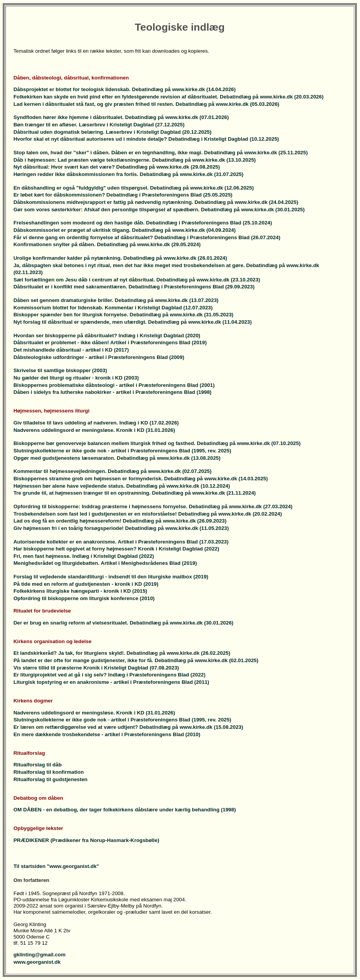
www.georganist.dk (37, 962)
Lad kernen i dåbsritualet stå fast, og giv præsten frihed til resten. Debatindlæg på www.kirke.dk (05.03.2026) (146, 104)
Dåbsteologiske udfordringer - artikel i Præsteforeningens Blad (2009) (99, 357)
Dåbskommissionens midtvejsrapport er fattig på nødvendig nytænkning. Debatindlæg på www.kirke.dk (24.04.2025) (156, 202)
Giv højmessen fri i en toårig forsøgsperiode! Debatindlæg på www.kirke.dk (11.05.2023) (121, 528)
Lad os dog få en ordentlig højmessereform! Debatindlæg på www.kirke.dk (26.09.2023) (120, 521)
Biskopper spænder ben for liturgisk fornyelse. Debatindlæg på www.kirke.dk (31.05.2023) (124, 315)
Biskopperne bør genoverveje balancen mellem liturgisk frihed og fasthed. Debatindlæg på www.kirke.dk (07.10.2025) (157, 443)
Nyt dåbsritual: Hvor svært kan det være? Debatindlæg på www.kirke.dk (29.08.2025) (117, 167)
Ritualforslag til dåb (38, 765)
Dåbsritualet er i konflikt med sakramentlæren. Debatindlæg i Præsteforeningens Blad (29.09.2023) (134, 287)
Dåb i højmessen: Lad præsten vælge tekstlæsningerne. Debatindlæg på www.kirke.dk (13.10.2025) (135, 160)
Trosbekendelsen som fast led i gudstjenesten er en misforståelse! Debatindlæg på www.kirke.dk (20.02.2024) (148, 514)
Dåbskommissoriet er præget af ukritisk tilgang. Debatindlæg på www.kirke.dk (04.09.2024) (125, 230)
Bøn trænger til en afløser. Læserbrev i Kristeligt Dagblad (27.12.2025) (99, 125)
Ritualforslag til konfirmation (49, 772)
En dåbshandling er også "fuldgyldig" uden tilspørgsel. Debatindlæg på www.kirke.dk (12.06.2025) (134, 188)
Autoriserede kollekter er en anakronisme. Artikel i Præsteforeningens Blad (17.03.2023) (121, 542)
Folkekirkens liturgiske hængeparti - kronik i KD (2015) (80, 591)
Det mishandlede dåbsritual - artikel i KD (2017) (71, 350)
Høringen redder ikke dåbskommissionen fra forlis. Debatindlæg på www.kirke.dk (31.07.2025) (129, 174)
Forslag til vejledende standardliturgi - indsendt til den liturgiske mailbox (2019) (111, 577)
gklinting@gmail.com (40, 955)
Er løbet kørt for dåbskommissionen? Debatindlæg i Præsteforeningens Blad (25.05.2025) (123, 195)
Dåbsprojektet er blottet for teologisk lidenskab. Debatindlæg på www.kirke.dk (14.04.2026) (125, 89)
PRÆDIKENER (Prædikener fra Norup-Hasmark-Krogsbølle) (86, 840)
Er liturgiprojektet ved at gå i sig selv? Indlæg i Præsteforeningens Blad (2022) (109, 675)
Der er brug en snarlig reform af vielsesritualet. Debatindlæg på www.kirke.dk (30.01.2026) (124, 623)
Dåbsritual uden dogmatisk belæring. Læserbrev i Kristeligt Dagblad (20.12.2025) (113, 132)
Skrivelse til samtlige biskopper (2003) (60, 370)
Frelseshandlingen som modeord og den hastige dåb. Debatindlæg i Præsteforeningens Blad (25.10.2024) (143, 223)
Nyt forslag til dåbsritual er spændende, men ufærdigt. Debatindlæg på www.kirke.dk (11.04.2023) (133, 322)
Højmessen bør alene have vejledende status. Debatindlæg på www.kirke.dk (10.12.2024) (122, 486)
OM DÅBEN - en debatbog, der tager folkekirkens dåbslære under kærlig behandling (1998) (125, 810)
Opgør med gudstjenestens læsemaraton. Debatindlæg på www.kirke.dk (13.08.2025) (117, 458)
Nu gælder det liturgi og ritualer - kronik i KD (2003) (76, 378)
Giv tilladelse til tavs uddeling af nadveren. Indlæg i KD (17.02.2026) (96, 423)
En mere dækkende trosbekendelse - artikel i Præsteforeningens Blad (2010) (107, 734)
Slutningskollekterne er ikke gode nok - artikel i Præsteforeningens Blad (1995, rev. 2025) (122, 451)
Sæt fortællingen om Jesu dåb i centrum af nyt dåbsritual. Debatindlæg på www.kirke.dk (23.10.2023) (137, 280)
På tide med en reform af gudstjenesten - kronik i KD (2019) (86, 584)
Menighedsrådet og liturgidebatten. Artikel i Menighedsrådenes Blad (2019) (105, 563)
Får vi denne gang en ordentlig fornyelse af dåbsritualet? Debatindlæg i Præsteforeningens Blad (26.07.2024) (147, 237)
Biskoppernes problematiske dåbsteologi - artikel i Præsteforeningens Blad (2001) (114, 385)
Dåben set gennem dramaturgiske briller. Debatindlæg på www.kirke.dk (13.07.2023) (116, 300)
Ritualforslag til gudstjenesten (51, 779)
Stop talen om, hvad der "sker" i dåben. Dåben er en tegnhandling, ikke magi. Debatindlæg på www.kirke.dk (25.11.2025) (161, 153)
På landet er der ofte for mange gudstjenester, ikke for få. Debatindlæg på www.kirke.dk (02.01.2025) (136, 660)
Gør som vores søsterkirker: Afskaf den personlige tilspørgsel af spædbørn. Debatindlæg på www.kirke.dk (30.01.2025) (159, 210)
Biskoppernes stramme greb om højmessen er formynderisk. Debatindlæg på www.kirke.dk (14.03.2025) (141, 479)
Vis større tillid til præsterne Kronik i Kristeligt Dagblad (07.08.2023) (96, 668)
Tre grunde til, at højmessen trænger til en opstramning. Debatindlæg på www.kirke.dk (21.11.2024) (135, 493)
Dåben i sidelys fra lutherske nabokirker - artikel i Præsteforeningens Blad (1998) (113, 392)
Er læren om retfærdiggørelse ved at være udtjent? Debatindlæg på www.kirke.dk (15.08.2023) (128, 727)
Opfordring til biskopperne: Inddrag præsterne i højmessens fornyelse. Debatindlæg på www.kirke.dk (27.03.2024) (153, 506)
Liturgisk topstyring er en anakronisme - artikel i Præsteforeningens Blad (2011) (111, 682)
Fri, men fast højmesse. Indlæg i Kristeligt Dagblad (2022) (84, 556)
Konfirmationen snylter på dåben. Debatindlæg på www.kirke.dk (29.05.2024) (107, 244)
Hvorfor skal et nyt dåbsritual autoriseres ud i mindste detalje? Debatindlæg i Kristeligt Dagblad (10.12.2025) (146, 139)
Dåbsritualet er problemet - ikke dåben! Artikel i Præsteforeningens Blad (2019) (110, 342)
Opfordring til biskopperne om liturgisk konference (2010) (84, 598)
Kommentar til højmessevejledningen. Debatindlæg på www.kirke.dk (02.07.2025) (113, 471)
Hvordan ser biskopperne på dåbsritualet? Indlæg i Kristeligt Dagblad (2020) (107, 336)
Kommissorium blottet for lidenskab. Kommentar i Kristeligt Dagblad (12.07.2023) (113, 308)
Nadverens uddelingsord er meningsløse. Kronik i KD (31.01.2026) (94, 430)
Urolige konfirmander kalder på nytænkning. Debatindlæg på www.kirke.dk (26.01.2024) (120, 258)
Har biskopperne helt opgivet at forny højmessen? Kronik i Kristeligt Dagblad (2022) (116, 549)
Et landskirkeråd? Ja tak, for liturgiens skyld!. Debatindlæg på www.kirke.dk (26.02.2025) (122, 653)
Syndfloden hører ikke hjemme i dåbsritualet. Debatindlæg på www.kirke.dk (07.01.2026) (121, 117)
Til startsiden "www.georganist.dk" (56, 866)
